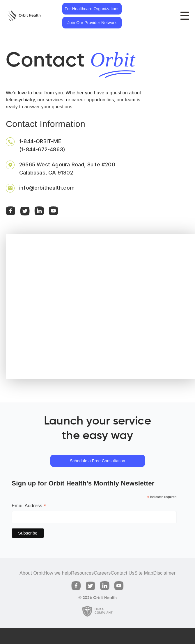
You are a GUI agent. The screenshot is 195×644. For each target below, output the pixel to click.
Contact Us (122, 573)
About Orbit (32, 573)
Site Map (144, 573)
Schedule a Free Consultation (97, 461)
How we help (57, 573)
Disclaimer (164, 573)
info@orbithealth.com (47, 188)
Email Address (29, 506)
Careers (102, 573)
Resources (82, 573)
